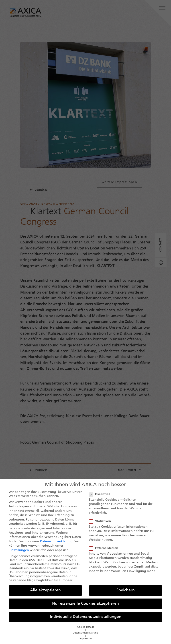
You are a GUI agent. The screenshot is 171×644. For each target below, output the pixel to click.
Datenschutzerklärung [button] (85, 636)
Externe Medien (105, 551)
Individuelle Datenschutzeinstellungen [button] (86, 620)
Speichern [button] (126, 593)
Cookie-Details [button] (85, 630)
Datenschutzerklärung (56, 544)
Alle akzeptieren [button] (45, 593)
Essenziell (101, 497)
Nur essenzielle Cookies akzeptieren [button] (85, 606)
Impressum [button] (86, 641)
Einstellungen (19, 553)
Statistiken (101, 524)
